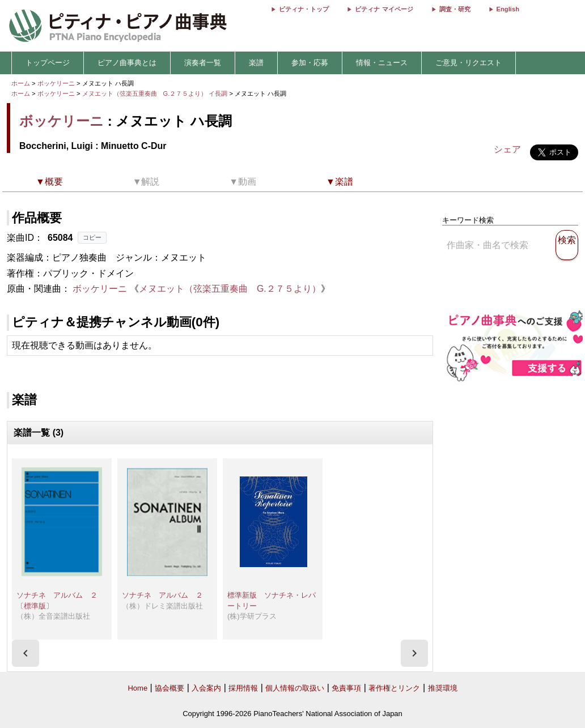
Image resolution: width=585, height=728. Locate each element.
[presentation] (26, 653)
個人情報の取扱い (295, 688)
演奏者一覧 (203, 63)
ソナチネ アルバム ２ (162, 595)
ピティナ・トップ (304, 9)
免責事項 (346, 688)
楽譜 (256, 63)
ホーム (21, 83)
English (508, 9)
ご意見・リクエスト (469, 63)
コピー (92, 237)
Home (137, 688)
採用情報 (243, 688)
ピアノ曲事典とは (127, 63)
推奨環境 (443, 688)
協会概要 (169, 688)
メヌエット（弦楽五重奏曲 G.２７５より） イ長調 (155, 93)
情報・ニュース (382, 63)
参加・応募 (310, 63)
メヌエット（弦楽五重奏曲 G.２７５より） (230, 289)
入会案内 (206, 688)
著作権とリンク (394, 688)
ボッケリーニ (56, 83)
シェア (507, 149)
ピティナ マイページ (384, 9)
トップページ (48, 63)
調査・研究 (455, 9)
